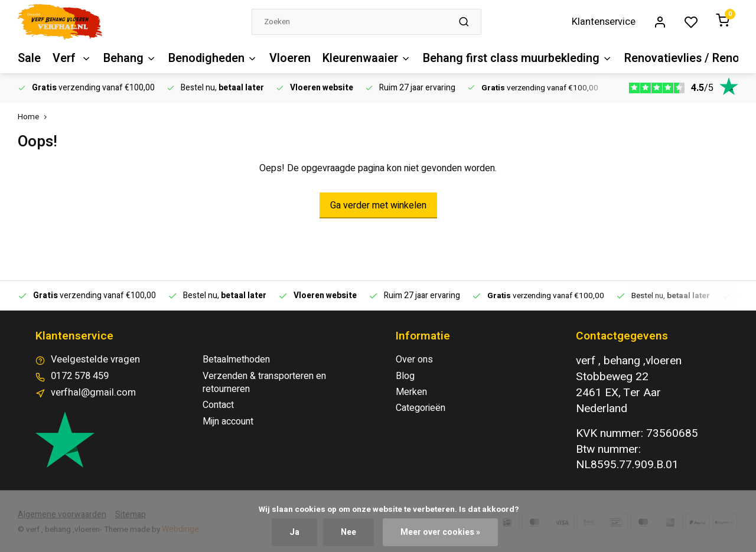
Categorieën (421, 408)
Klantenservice (607, 22)
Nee (350, 533)
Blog (405, 376)
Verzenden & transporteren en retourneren (264, 383)
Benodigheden (208, 58)
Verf (71, 58)
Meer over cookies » (440, 533)
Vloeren (284, 58)
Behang (127, 58)
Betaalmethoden (236, 360)
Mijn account (228, 422)
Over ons (414, 360)
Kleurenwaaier (359, 58)
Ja (296, 533)
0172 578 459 (80, 376)
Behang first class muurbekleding (507, 58)
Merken (411, 392)
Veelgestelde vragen (94, 360)
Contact (218, 405)
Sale (29, 58)
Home (35, 117)
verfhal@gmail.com (90, 392)
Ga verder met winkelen (378, 205)
